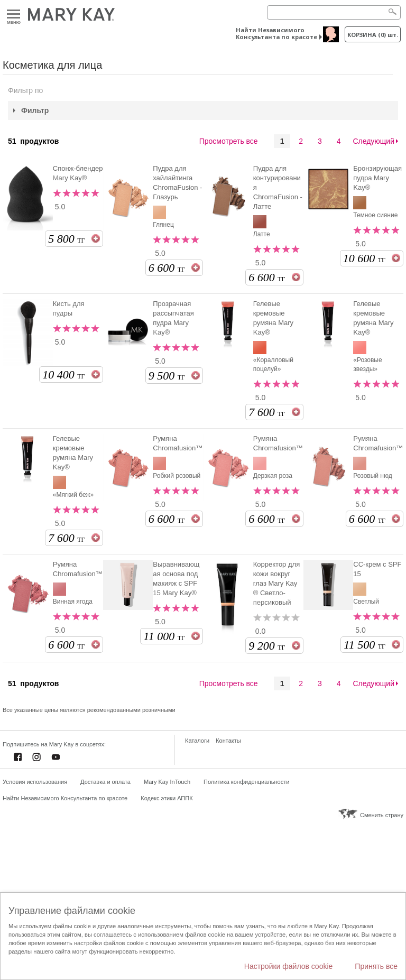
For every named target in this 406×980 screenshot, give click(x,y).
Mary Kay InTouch (167, 782)
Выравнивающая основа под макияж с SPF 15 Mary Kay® (176, 579)
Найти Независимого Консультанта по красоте (276, 33)
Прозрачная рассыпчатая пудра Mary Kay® (173, 318)
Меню (13, 15)
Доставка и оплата (105, 782)
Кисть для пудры (69, 308)
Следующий (373, 141)
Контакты (228, 741)
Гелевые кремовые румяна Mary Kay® (273, 318)
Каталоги (197, 741)
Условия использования (35, 782)
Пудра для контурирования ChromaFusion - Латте (278, 187)
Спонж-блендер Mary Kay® (78, 173)
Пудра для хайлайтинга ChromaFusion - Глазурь (177, 183)
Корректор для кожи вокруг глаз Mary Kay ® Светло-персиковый (276, 583)
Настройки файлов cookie (289, 966)
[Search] (334, 12)
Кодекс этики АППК (167, 798)
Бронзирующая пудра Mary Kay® (377, 178)
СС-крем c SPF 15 (377, 569)
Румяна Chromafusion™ (178, 443)
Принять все (376, 966)
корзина (373, 35)
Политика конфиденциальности (246, 782)
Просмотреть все (229, 141)
